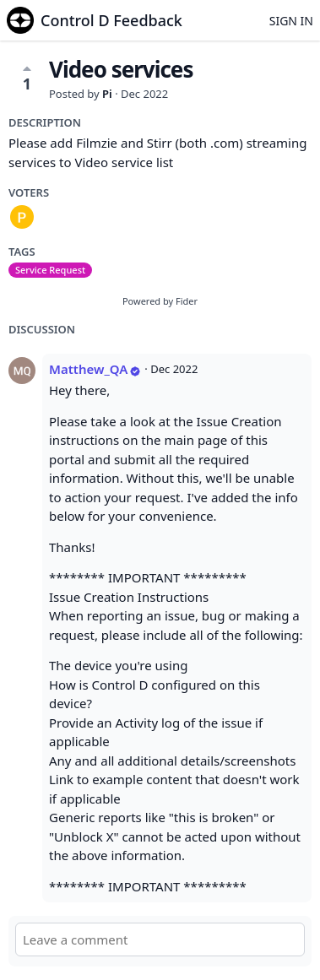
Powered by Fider (160, 301)
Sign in (291, 21)
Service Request (50, 270)
